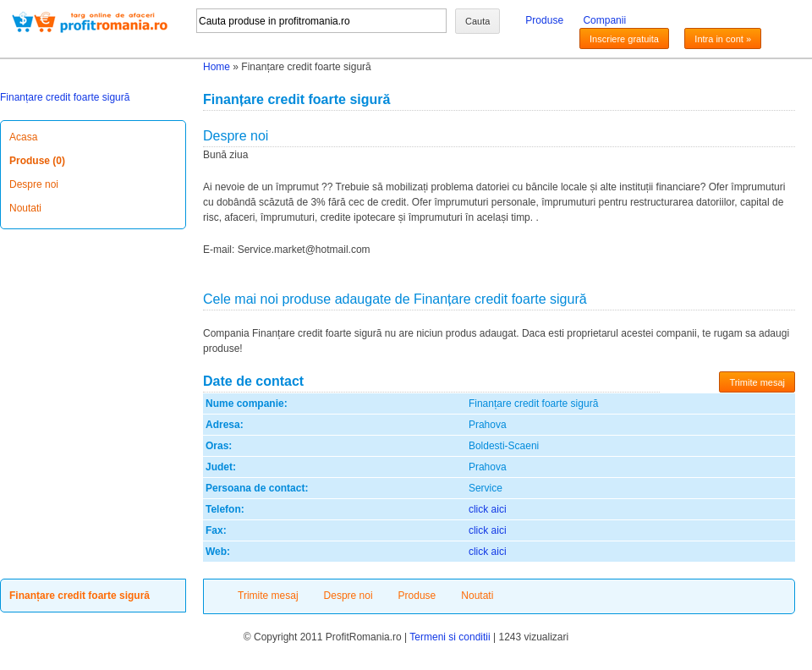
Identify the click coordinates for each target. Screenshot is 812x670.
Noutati (25, 208)
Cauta (477, 21)
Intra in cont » (723, 39)
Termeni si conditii (450, 637)
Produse (544, 20)
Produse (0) (37, 161)
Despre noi (34, 184)
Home (217, 67)
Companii (604, 20)
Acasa (23, 137)
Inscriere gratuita (624, 39)
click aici (488, 509)
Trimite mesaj (757, 382)
